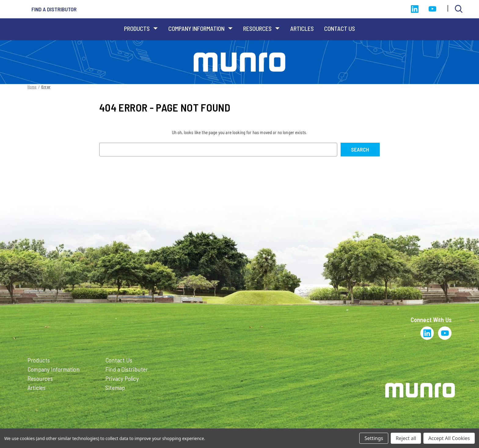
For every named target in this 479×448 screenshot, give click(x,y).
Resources (261, 28)
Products (141, 28)
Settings (374, 438)
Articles (302, 28)
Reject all (406, 438)
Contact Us (340, 28)
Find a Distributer (127, 369)
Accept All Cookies (449, 438)
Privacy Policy (122, 378)
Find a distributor (54, 9)
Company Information (201, 28)
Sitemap (115, 387)
